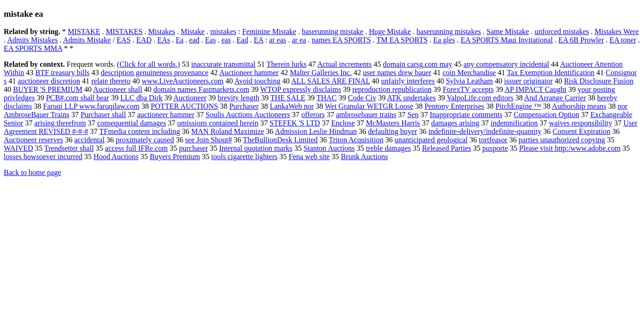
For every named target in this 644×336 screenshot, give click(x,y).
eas (226, 40)
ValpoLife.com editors (480, 98)
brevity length (238, 98)
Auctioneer (190, 98)
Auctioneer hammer (249, 73)
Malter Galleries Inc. (321, 73)
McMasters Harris (393, 123)
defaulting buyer (393, 131)
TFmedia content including (140, 131)
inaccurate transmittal (223, 64)
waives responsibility (581, 123)
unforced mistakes (562, 31)
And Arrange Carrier (555, 98)
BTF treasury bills (62, 73)
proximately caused (145, 140)
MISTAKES (124, 31)
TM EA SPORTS (402, 40)
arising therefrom (60, 123)
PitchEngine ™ (518, 106)
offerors (313, 115)
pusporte (495, 148)
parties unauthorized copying (562, 140)
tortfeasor (493, 140)
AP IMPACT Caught (536, 89)
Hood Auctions (116, 157)
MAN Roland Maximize (227, 131)
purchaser (193, 148)
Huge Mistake (390, 31)
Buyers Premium (175, 157)
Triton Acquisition (356, 140)
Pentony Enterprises (454, 106)
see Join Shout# (208, 140)
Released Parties (447, 148)
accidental (90, 140)
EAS (123, 40)
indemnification (514, 123)
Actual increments (345, 64)
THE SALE (288, 98)
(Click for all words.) (148, 64)
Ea (180, 40)
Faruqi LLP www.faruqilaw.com (91, 106)
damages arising (455, 123)
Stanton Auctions (329, 148)
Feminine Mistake (269, 31)
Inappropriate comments (466, 115)
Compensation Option (546, 115)
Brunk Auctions (364, 157)
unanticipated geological (431, 140)
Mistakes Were (617, 31)
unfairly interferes (408, 81)
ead (194, 40)
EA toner (623, 40)
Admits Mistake (87, 40)
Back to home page (32, 172)
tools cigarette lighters (244, 157)
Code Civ (362, 98)
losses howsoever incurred (43, 157)
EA (258, 40)
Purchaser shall (103, 115)
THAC (327, 98)
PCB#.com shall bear (78, 98)
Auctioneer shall (118, 89)
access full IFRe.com (136, 148)
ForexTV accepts (468, 89)
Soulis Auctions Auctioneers (248, 115)
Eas (210, 40)
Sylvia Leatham (469, 81)
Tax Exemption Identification (551, 73)
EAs (164, 40)
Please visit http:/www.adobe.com (570, 148)
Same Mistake (508, 31)
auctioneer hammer (166, 115)
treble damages (388, 148)
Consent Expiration (582, 131)
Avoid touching (257, 81)
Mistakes (162, 31)
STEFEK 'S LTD (295, 123)
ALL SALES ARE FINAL (331, 81)
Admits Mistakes (32, 40)
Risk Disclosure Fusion (599, 81)
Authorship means (579, 106)
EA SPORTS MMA (33, 48)
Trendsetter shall (69, 148)
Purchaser (244, 106)
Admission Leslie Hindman (316, 131)
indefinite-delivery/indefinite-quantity (485, 131)
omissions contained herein (218, 123)
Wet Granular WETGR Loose (369, 106)
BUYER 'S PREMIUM (48, 89)
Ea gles (444, 40)
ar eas (277, 40)
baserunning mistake (333, 31)
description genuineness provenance (154, 73)
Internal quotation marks (256, 148)
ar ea (299, 40)
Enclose (343, 123)
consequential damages (131, 123)
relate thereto (111, 81)
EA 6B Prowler (581, 40)
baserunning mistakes (449, 31)
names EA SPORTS (341, 40)
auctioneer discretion (49, 81)
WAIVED (18, 148)
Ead (243, 40)
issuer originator (528, 81)
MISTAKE (84, 31)
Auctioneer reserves (34, 140)
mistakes (223, 31)
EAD (144, 40)
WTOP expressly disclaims (301, 89)
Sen (413, 115)
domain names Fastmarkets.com (201, 89)
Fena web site (309, 157)
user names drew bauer (397, 73)
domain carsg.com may (418, 64)
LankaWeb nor (292, 106)
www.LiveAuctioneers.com (183, 81)
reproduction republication (392, 89)
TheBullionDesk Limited (280, 140)
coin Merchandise (469, 73)
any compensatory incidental (507, 64)
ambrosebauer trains (366, 115)
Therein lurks (287, 64)
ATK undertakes (411, 98)
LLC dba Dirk (141, 98)
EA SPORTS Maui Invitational (507, 40)
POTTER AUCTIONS (185, 106)
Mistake (193, 31)
